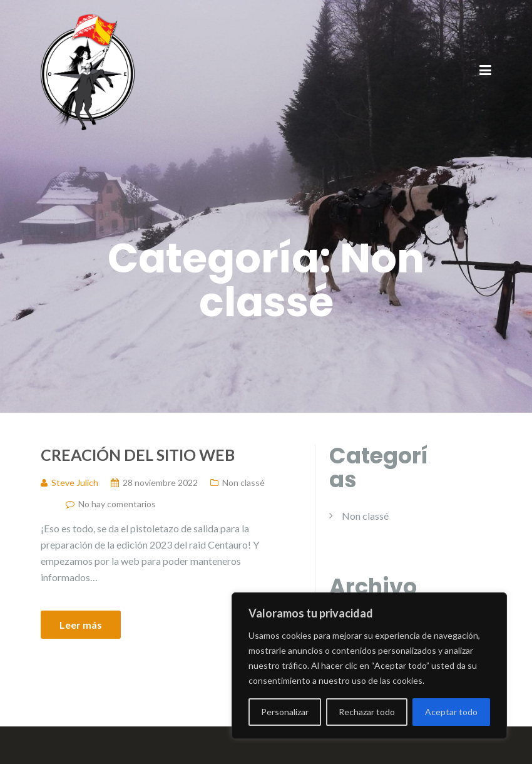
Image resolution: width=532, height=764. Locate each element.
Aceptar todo (451, 712)
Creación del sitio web (138, 455)
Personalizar (285, 712)
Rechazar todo (367, 712)
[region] (369, 666)
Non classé (243, 483)
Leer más (81, 625)
